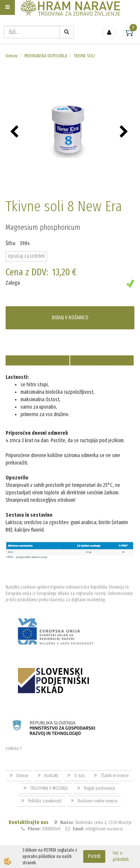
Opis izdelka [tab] (38, 360)
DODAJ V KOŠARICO (70, 318)
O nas (80, 776)
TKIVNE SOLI (84, 56)
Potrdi (94, 856)
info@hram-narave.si (104, 829)
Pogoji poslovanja (99, 788)
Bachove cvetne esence (97, 801)
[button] (125, 132)
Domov (12, 56)
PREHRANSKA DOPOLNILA (46, 56)
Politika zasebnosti (45, 801)
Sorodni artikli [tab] (102, 360)
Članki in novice (115, 776)
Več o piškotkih (121, 856)
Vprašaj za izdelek (26, 256)
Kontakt (51, 776)
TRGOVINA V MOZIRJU (49, 788)
